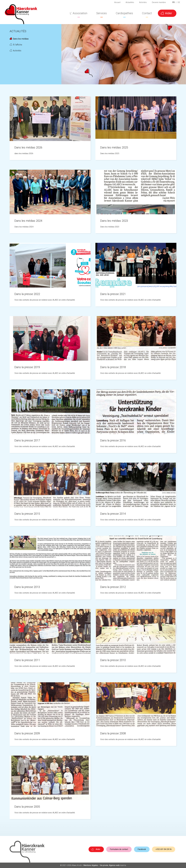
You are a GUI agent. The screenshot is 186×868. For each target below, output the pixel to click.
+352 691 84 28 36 (164, 849)
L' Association (79, 13)
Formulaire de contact (119, 849)
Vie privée (104, 865)
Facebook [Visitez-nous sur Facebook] (142, 849)
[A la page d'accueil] (21, 14)
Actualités (130, 3)
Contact (147, 13)
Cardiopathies (124, 13)
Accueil (117, 3)
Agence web (114, 865)
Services (102, 13)
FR (173, 3)
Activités (143, 3)
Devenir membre (159, 3)
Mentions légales (91, 865)
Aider (169, 13)
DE (179, 3)
